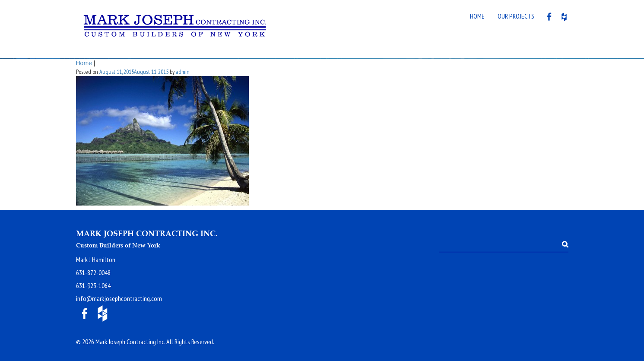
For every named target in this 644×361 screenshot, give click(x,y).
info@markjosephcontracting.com (119, 298)
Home (477, 16)
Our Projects (516, 16)
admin (183, 72)
